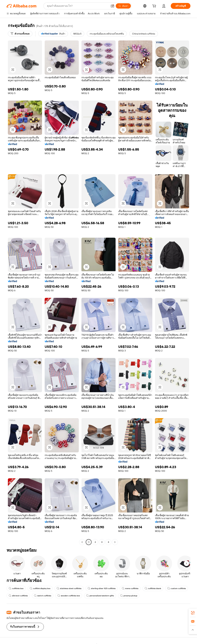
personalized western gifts (100, 596)
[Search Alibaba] (77, 6)
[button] (112, 6)
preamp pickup (129, 596)
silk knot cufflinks (18, 596)
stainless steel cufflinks (69, 588)
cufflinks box (16, 588)
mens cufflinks (130, 588)
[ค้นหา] (123, 6)
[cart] (155, 6)
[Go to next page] (115, 542)
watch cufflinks (43, 596)
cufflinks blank (153, 588)
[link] (193, 613)
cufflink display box (40, 588)
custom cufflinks (177, 588)
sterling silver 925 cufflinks (102, 588)
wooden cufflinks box (69, 596)
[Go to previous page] (82, 542)
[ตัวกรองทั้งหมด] (20, 34)
